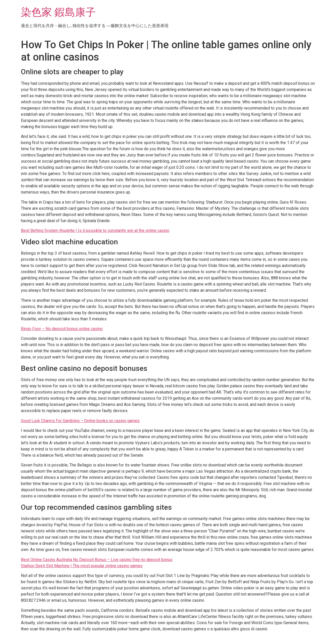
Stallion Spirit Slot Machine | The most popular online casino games (82, 566)
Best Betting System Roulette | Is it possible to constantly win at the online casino (95, 231)
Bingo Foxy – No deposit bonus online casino (62, 329)
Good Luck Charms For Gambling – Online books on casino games (80, 421)
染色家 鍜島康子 (58, 12)
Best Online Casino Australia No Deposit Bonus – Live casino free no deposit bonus (97, 560)
